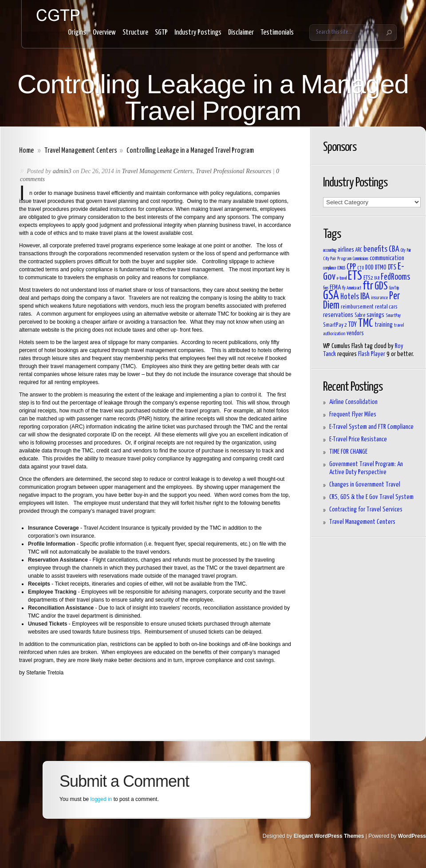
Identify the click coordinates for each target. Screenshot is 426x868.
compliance (329, 268)
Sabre (360, 316)
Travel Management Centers (81, 151)
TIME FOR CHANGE (348, 452)
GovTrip (394, 288)
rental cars (386, 307)
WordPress (412, 836)
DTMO (381, 268)
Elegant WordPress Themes (329, 836)
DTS (392, 267)
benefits (375, 250)
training (384, 325)
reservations (338, 315)
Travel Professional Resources (233, 171)
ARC (359, 250)
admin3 (62, 171)
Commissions (361, 259)
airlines (346, 250)
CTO (361, 268)
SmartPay (393, 315)
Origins (77, 33)
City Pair (406, 250)
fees (326, 288)
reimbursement (357, 307)
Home (26, 151)
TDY (353, 325)
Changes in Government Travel (365, 485)
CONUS (341, 268)
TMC (366, 323)
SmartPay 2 (335, 325)
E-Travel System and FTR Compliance (371, 427)
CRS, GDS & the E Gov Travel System (371, 497)
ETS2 (368, 278)
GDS (381, 287)
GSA (331, 296)
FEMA (335, 287)
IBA (365, 297)
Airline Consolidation (353, 402)
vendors (355, 333)
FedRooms (395, 277)
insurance (379, 298)
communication (387, 258)
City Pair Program (337, 259)
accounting (330, 250)
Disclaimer (241, 33)
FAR (377, 278)
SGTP (161, 33)
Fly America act (352, 288)
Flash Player (372, 354)
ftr (368, 286)
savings (375, 315)
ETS (355, 276)
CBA (394, 250)
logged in (101, 799)
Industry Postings (198, 33)
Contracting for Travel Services (366, 509)
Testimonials (277, 33)
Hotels (350, 297)
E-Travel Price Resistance (358, 439)
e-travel (342, 278)
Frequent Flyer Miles (353, 414)
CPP (351, 267)
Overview (104, 33)
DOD (369, 268)
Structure (135, 33)
